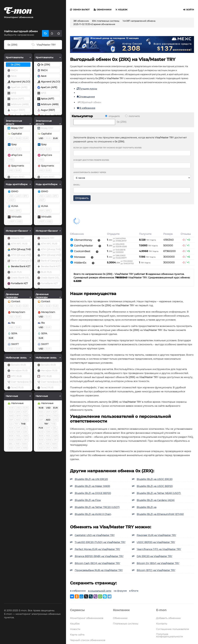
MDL (18, 436)
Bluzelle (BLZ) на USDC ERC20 (155, 479)
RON (11, 440)
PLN (11, 428)
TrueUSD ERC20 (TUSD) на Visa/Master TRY (100, 542)
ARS (25, 448)
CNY (18, 448)
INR (17, 444)
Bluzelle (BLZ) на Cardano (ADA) (156, 500)
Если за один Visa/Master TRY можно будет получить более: (108, 148)
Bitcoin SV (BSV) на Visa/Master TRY (158, 563)
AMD (11, 416)
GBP (11, 420)
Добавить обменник (168, 618)
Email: (77, 185)
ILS (10, 424)
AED (18, 420)
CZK (25, 432)
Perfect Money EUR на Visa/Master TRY (97, 549)
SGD (11, 448)
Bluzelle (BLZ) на (147, 507)
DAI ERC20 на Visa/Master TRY (154, 556)
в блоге (134, 591)
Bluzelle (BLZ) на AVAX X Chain (93, 514)
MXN (24, 444)
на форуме (120, 591)
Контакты (162, 624)
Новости (75, 629)
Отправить (82, 198)
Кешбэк (122, 10)
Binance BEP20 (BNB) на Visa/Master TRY (99, 556)
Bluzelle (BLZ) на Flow (88, 500)
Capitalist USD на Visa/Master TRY (95, 535)
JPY (26, 440)
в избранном (78, 591)
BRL (11, 444)
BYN (19, 416)
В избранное (86, 108)
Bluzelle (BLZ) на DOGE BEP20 (93, 493)
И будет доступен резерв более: (91, 160)
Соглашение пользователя (172, 629)
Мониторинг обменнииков (87, 618)
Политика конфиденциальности (170, 635)
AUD (11, 432)
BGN (11, 436)
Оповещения (86, 97)
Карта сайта (77, 635)
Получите (132, 116)
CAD (25, 420)
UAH (18, 196)
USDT (12, 200)
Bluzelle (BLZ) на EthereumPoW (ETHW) (160, 514)
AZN (26, 436)
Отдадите (112, 116)
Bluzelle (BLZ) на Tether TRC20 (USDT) (97, 507)
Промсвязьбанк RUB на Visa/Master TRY (99, 570)
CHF (18, 428)
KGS (11, 412)
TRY (16, 424)
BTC (25, 196)
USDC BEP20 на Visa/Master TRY (156, 542)
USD (11, 138)
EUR (25, 138)
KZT (25, 412)
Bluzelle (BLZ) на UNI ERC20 (91, 479)
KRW (19, 440)
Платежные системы (126, 624)
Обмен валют (80, 10)
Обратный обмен (89, 102)
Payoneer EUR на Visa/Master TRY (156, 535)
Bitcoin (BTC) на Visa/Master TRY (156, 570)
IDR (18, 432)
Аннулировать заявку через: (90, 172)
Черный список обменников (88, 640)
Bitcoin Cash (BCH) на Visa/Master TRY (97, 563)
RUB (18, 138)
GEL (25, 428)
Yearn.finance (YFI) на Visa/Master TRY (159, 549)
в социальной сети (100, 591)
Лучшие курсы (87, 89)
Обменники (103, 10)
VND (26, 416)
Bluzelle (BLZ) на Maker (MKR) (92, 486)
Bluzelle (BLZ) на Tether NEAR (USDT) (159, 493)
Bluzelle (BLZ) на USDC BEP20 (155, 486)
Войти (189, 10)
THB (23, 424)
